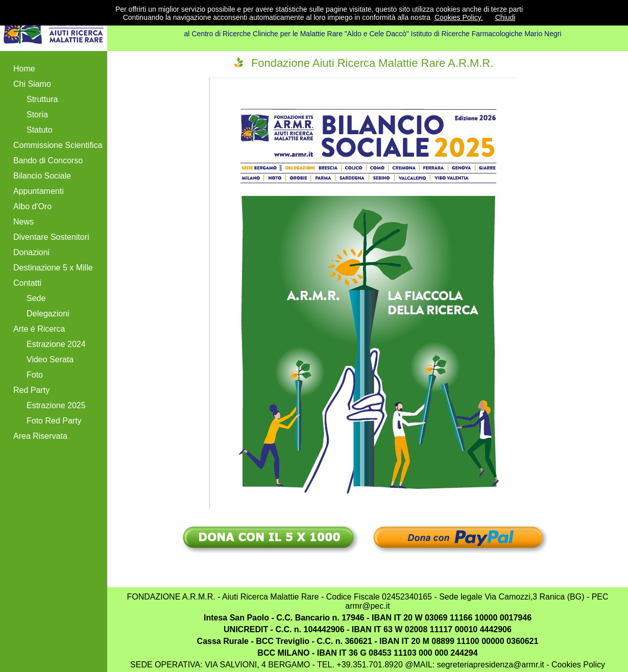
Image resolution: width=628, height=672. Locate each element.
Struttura (42, 99)
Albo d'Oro (32, 206)
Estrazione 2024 (56, 344)
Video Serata (50, 359)
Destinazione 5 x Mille (53, 268)
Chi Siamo (32, 84)
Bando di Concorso (48, 160)
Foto (35, 375)
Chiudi (505, 17)
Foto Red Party (54, 421)
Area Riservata (40, 436)
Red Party (31, 390)
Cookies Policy (577, 665)
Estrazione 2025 (56, 405)
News (23, 222)
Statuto (40, 130)
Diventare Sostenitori (51, 237)
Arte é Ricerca (39, 329)
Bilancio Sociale (42, 176)
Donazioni (31, 252)
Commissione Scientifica (58, 145)
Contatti (27, 283)
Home (24, 69)
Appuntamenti (39, 191)
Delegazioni (48, 314)
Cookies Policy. (459, 17)
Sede (36, 298)
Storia (37, 115)
